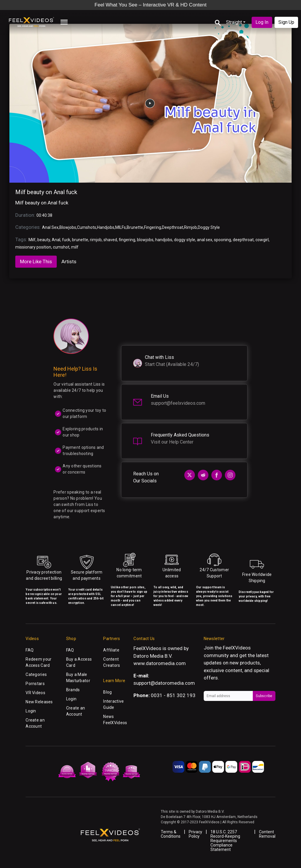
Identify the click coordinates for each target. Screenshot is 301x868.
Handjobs (106, 227)
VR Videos (35, 693)
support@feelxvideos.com (178, 403)
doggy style (185, 240)
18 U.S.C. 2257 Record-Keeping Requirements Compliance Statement (225, 841)
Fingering (153, 227)
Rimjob (190, 227)
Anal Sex (50, 227)
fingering (127, 240)
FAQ (30, 650)
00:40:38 (44, 215)
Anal (56, 240)
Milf (32, 240)
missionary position (33, 247)
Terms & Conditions (171, 834)
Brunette (135, 227)
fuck (66, 240)
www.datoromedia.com (160, 663)
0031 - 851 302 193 (173, 695)
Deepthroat (173, 227)
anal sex (205, 240)
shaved (110, 240)
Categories (36, 674)
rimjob (96, 240)
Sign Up (286, 22)
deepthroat (243, 240)
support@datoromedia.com (164, 683)
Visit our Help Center (172, 442)
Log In (262, 22)
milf (75, 247)
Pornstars (35, 684)
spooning (223, 240)
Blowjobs (68, 227)
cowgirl (262, 240)
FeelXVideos (237, 648)
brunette (80, 240)
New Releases (39, 702)
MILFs (121, 227)
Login (31, 711)
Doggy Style (209, 227)
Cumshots (87, 227)
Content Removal (267, 834)
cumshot (61, 247)
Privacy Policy (195, 834)
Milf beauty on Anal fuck (46, 192)
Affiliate (111, 650)
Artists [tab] (69, 261)
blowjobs (145, 240)
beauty (44, 240)
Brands (73, 690)
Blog (107, 692)
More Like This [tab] (36, 261)
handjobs (164, 240)
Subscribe (264, 696)
